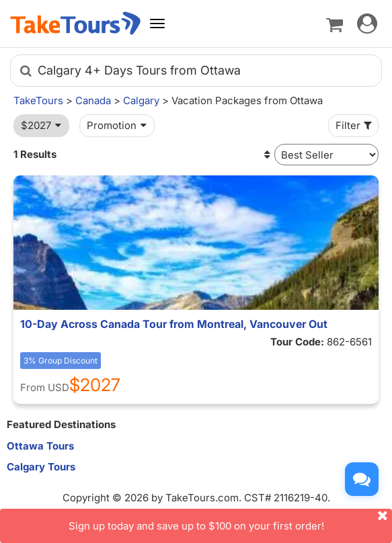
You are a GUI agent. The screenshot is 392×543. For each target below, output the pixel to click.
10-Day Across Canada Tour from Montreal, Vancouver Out (174, 324)
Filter (355, 125)
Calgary (141, 100)
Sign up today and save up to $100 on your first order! (231, 520)
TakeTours (38, 100)
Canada (93, 100)
